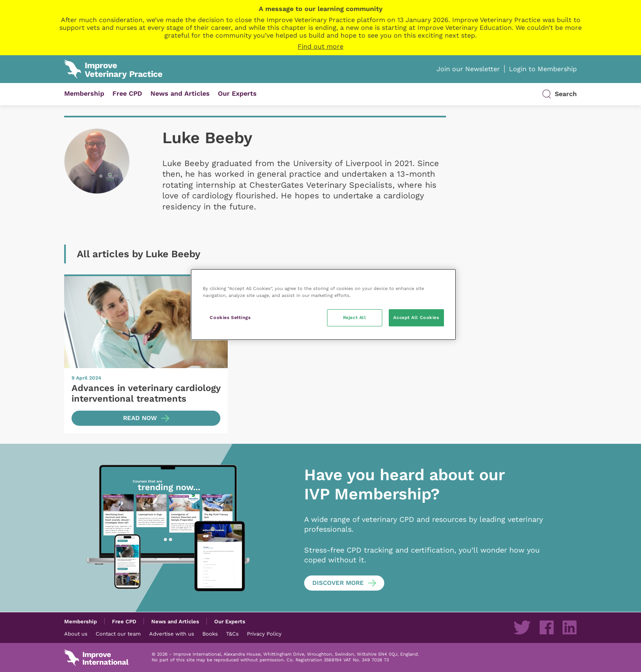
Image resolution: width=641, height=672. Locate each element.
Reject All (355, 317)
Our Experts (237, 93)
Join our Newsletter (468, 69)
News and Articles (180, 93)
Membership (84, 93)
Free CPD (127, 93)
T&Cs (232, 634)
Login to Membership (543, 69)
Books (210, 634)
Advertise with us (172, 634)
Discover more (338, 583)
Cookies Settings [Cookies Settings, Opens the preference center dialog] (230, 317)
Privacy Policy (264, 634)
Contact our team (118, 634)
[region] (323, 305)
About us (76, 634)
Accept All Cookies (416, 317)
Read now (140, 418)
